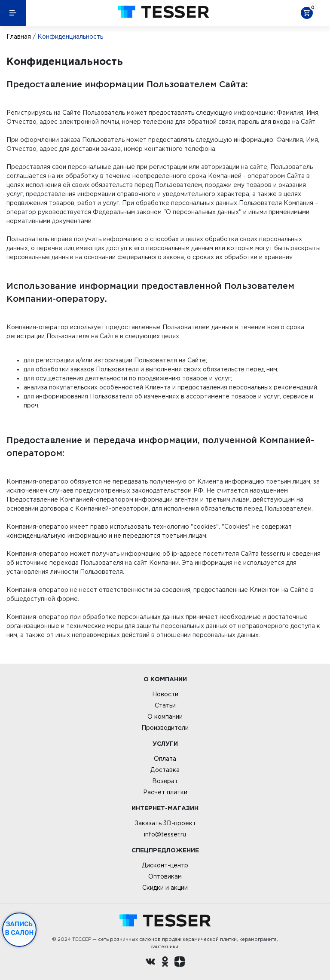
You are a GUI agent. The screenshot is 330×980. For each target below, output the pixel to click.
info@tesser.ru (165, 834)
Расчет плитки (165, 792)
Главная (19, 37)
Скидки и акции (165, 888)
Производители (165, 728)
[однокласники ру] (165, 963)
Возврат (165, 781)
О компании (165, 717)
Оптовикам (165, 876)
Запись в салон (20, 928)
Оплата (165, 759)
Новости (165, 694)
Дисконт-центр (165, 865)
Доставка (165, 770)
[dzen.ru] (180, 963)
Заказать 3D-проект (165, 823)
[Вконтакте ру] (150, 963)
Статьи (165, 705)
